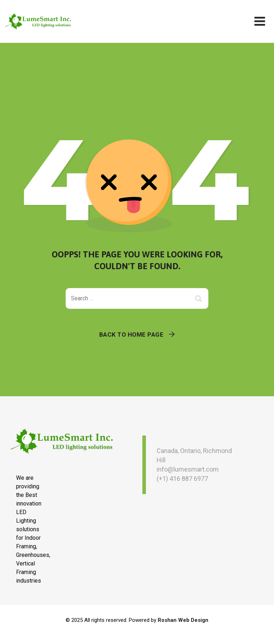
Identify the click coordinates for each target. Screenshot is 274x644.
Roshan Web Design (183, 620)
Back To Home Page (131, 334)
